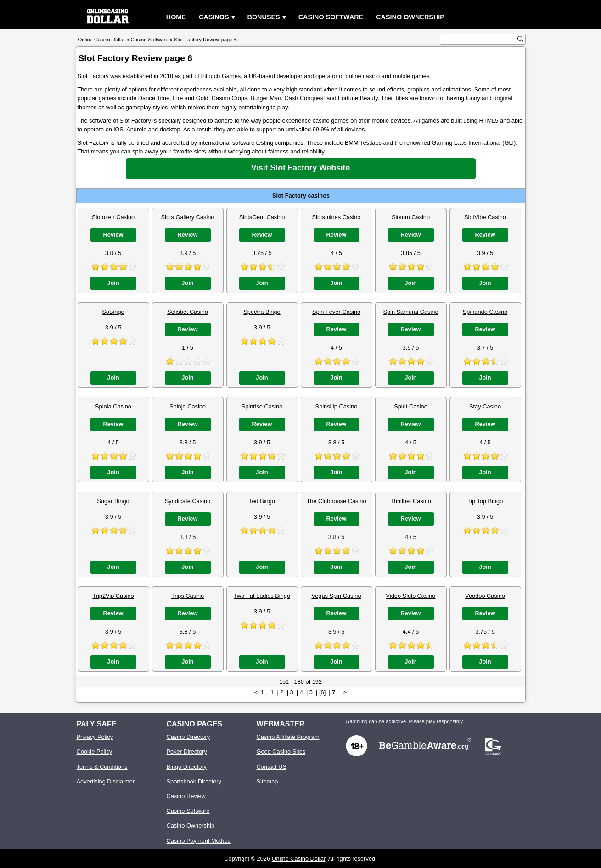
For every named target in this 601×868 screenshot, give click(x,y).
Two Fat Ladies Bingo (262, 596)
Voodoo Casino (485, 596)
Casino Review (186, 796)
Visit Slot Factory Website (300, 168)
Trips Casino (188, 596)
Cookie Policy (95, 752)
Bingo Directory (187, 767)
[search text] (480, 39)
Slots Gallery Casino (188, 217)
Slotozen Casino (113, 217)
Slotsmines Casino (337, 217)
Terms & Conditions (102, 767)
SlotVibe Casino (485, 217)
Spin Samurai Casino (410, 312)
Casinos (214, 17)
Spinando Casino (485, 312)
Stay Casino (485, 406)
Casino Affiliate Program (288, 737)
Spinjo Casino (188, 406)
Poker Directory (187, 752)
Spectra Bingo (262, 312)
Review (113, 235)
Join (113, 283)
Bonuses (264, 17)
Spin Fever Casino (336, 312)
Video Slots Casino (411, 596)
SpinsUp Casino (337, 406)
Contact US (272, 767)
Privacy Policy (95, 737)
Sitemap (267, 781)
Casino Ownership (410, 17)
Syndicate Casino (188, 501)
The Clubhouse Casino (336, 501)
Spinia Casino (113, 406)
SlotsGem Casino (262, 217)
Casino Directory (188, 737)
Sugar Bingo (113, 501)
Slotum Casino (411, 217)
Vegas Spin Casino (336, 596)
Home (176, 17)
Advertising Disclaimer (106, 781)
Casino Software (331, 17)
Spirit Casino (411, 406)
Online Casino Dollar (299, 859)
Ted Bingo (262, 501)
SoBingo (113, 312)
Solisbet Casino (188, 312)
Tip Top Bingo (485, 501)
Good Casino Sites (281, 752)
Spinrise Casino (262, 406)
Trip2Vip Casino (113, 596)
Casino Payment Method (199, 841)
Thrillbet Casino (411, 501)
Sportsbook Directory (194, 781)
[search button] (520, 39)
